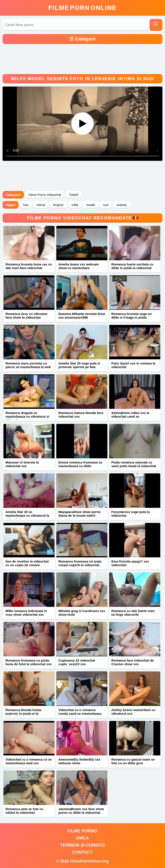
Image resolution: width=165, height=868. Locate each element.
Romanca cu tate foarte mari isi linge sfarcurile (133, 613)
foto (26, 205)
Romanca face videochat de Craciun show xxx (133, 662)
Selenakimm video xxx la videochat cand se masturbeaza (130, 416)
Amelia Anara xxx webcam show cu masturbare (79, 266)
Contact (82, 852)
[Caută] (156, 25)
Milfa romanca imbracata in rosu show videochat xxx (26, 613)
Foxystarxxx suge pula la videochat (130, 514)
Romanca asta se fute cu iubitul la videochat (24, 811)
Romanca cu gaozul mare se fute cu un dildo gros (133, 761)
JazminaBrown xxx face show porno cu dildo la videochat (81, 811)
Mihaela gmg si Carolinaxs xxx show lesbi (82, 613)
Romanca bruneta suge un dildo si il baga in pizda (131, 316)
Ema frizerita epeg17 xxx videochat (130, 563)
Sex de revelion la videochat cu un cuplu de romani (27, 563)
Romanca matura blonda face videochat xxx (81, 415)
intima (41, 205)
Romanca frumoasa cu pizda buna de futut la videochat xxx (29, 662)
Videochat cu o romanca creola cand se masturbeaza (80, 712)
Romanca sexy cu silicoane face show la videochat (27, 316)
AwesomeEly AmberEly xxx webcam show (79, 761)
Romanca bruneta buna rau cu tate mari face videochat (29, 266)
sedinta (121, 205)
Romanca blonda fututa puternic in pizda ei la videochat (24, 714)
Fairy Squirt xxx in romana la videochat (133, 365)
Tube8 (73, 195)
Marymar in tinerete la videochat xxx (22, 464)
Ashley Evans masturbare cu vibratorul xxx (133, 712)
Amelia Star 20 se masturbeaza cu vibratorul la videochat (27, 515)
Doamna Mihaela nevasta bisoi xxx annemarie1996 (82, 316)
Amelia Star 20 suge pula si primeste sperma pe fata (79, 365)
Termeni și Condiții (82, 845)
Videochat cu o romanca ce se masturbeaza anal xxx (29, 761)
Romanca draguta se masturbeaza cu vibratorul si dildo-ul (27, 416)
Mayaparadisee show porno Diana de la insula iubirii (80, 514)
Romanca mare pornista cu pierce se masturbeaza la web (28, 365)
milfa (75, 205)
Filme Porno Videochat (45, 195)
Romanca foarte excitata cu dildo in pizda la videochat (132, 266)
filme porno (83, 831)
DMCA (82, 838)
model (91, 205)
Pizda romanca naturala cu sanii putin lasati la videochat (134, 464)
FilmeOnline (82, 8)
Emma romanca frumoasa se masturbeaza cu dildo (80, 464)
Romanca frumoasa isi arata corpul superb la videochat (80, 563)
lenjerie (58, 205)
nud (106, 205)
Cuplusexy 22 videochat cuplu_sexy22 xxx (77, 662)
